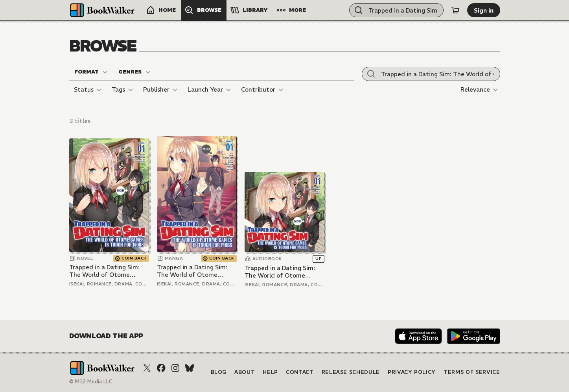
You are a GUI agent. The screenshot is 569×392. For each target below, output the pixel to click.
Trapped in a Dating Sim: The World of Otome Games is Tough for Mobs (105, 271)
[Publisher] (161, 90)
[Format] (91, 72)
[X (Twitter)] (147, 368)
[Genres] (135, 72)
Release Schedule (351, 372)
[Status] (89, 90)
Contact (300, 372)
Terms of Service (472, 372)
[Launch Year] (210, 90)
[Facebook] (161, 368)
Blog (219, 372)
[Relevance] (480, 90)
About (245, 372)
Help (270, 372)
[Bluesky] (190, 368)
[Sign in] (484, 10)
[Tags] (123, 90)
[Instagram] (175, 368)
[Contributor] (263, 90)
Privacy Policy (412, 372)
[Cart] (455, 10)
